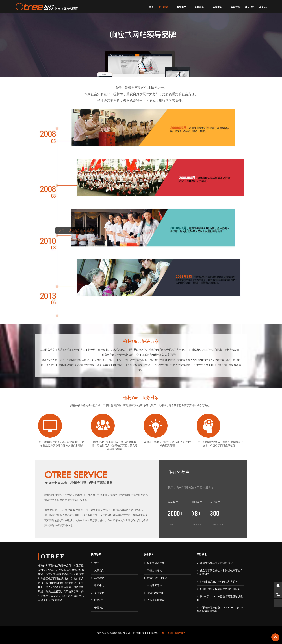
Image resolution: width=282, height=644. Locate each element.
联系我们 (250, 7)
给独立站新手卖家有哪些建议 (215, 563)
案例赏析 (235, 7)
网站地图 (180, 633)
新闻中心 (217, 7)
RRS (164, 633)
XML (171, 633)
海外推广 (181, 7)
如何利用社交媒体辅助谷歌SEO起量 (218, 589)
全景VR (263, 7)
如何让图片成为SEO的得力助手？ (217, 582)
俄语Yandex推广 (154, 593)
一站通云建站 (153, 585)
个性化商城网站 (154, 600)
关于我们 (163, 7)
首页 (151, 7)
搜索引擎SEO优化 (155, 578)
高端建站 (199, 7)
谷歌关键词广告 (154, 563)
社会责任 (89, 230)
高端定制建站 (153, 571)
